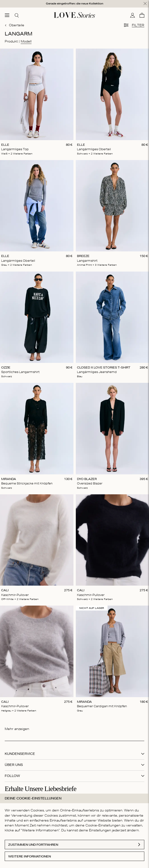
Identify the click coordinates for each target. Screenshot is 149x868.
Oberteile (14, 25)
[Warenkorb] (142, 15)
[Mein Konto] (133, 15)
